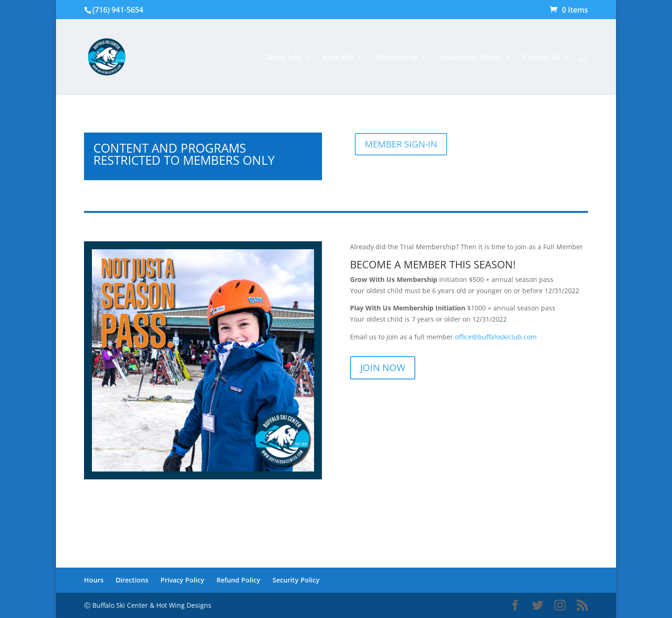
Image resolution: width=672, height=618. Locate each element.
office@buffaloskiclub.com (496, 337)
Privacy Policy (182, 580)
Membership (396, 58)
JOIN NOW (383, 368)
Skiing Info (283, 58)
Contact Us (542, 58)
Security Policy (296, 580)
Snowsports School (470, 58)
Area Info (338, 58)
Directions (132, 580)
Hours (94, 580)
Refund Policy (238, 580)
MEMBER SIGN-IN (405, 144)
